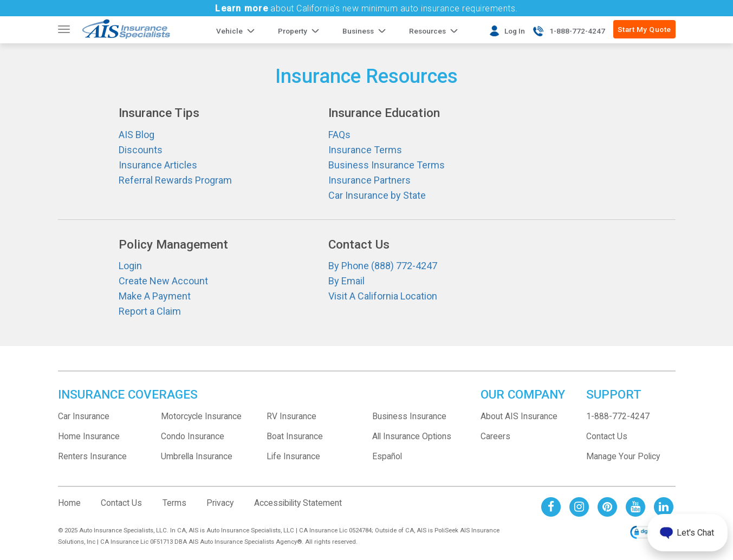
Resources (427, 31)
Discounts (141, 150)
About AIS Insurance (519, 416)
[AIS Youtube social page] (635, 507)
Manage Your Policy (623, 456)
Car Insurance (84, 416)
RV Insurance (291, 416)
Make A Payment (155, 296)
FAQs (339, 135)
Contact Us (607, 436)
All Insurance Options (412, 436)
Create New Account (163, 281)
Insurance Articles (158, 165)
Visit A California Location (383, 296)
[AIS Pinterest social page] (607, 507)
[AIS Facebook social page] (551, 507)
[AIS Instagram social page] (579, 507)
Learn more (242, 8)
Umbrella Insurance (197, 456)
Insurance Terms (365, 150)
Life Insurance (293, 456)
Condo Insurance (193, 436)
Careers (495, 436)
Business (358, 31)
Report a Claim (150, 311)
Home (69, 503)
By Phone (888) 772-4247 (383, 266)
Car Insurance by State (377, 195)
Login (130, 266)
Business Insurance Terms (387, 165)
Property (293, 31)
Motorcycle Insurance (201, 416)
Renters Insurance (92, 456)
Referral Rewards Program (175, 180)
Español (387, 456)
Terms (174, 503)
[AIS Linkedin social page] (664, 507)
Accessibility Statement (298, 503)
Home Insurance (89, 436)
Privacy (220, 503)
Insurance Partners (369, 180)
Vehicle (229, 31)
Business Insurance (409, 416)
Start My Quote (644, 29)
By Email (346, 281)
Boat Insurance (295, 436)
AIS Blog (137, 135)
